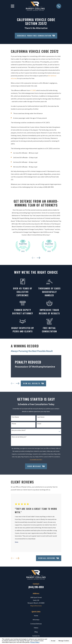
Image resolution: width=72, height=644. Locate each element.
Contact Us (36, 636)
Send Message (36, 466)
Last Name (41, 417)
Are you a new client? (19, 430)
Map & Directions (36, 606)
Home (36, 616)
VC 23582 (33, 90)
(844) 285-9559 (36, 587)
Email (39, 424)
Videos (36, 628)
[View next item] (38, 258)
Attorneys (36, 620)
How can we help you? (19, 437)
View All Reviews (49, 558)
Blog (36, 632)
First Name (15, 417)
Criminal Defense (36, 624)
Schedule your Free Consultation (36, 36)
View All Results (33, 383)
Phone (14, 424)
